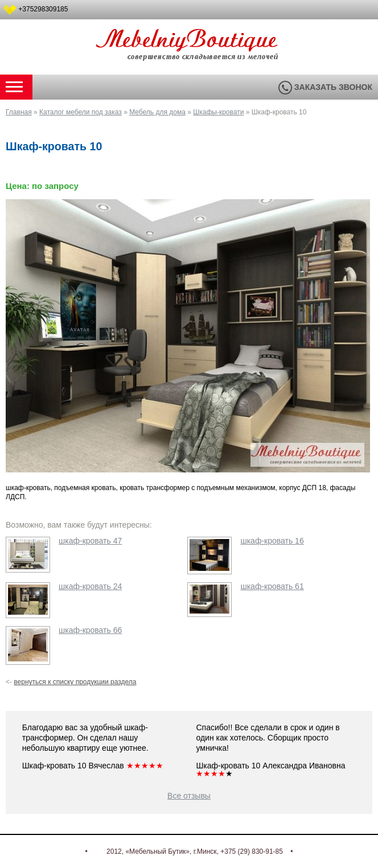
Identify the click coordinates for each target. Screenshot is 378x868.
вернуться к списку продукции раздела (75, 682)
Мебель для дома (157, 112)
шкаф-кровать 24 (90, 586)
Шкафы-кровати (218, 112)
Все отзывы (189, 796)
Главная (19, 112)
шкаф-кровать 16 (272, 541)
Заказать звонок (325, 87)
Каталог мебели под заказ (81, 112)
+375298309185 (43, 9)
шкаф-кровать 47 (90, 541)
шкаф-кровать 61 (272, 586)
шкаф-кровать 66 (90, 630)
